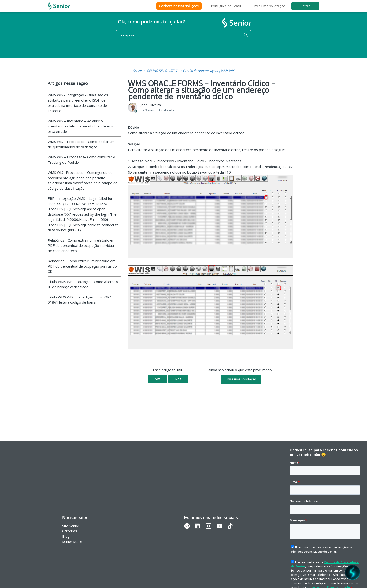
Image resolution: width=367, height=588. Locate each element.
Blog (66, 536)
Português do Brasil (226, 6)
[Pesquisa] (183, 35)
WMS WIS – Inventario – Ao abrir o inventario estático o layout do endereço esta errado (80, 126)
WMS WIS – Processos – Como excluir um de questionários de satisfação (81, 144)
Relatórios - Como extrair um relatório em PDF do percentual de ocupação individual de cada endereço (82, 245)
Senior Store (72, 541)
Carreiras (70, 531)
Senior (137, 71)
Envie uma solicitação (269, 6)
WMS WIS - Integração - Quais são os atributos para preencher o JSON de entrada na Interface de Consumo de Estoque (78, 103)
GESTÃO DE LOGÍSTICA (162, 71)
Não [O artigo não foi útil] (178, 379)
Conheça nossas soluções (179, 6)
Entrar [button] (305, 6)
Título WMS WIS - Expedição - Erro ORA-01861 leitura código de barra (80, 300)
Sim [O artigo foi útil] (158, 379)
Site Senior (71, 526)
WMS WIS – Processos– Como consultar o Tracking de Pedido (81, 160)
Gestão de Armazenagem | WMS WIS (209, 71)
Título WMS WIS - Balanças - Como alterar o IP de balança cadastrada (83, 284)
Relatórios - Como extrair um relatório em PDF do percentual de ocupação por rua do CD (82, 266)
